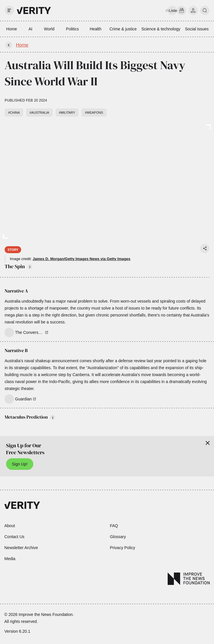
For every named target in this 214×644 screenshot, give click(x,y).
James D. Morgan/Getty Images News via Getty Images (82, 259)
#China (14, 113)
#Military (67, 113)
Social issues (197, 29)
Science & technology (161, 29)
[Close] (208, 443)
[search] (205, 10)
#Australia (39, 113)
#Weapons (94, 113)
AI (30, 29)
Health (96, 29)
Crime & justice (123, 29)
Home (11, 29)
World (49, 29)
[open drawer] (9, 10)
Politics (72, 29)
